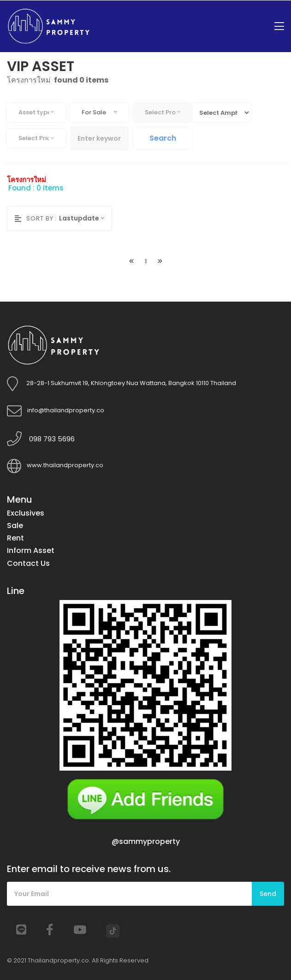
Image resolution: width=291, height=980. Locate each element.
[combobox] (36, 113)
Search (163, 138)
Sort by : (36, 218)
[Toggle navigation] (279, 27)
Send (268, 894)
